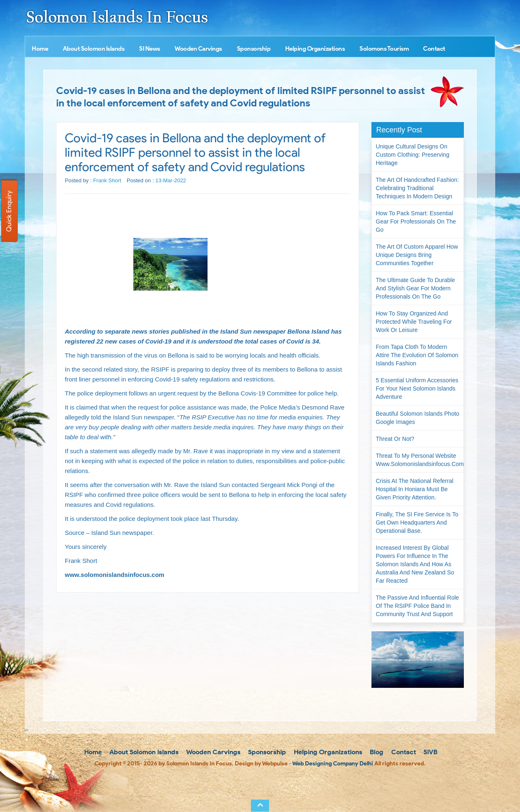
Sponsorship (254, 49)
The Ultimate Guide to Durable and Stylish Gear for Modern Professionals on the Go (416, 288)
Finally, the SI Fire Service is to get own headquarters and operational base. (417, 523)
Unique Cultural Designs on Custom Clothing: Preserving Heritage (413, 155)
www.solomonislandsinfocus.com (115, 575)
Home (40, 49)
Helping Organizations (315, 49)
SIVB (430, 752)
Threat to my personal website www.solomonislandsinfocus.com (420, 460)
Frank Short (107, 180)
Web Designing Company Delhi (333, 764)
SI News (150, 49)
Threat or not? (395, 439)
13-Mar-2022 (170, 180)
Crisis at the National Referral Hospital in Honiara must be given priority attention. (415, 489)
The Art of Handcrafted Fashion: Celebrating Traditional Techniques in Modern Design (418, 188)
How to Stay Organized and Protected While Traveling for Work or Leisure (414, 322)
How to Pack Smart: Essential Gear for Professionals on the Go (416, 221)
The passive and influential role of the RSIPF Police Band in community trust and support (418, 606)
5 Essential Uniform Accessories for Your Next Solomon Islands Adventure (417, 388)
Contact (434, 49)
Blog (376, 752)
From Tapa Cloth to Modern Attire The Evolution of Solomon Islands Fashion (417, 355)
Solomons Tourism (384, 49)
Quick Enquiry (9, 211)
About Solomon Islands (94, 49)
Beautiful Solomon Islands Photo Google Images (418, 418)
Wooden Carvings (198, 49)
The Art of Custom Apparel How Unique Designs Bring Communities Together (417, 255)
